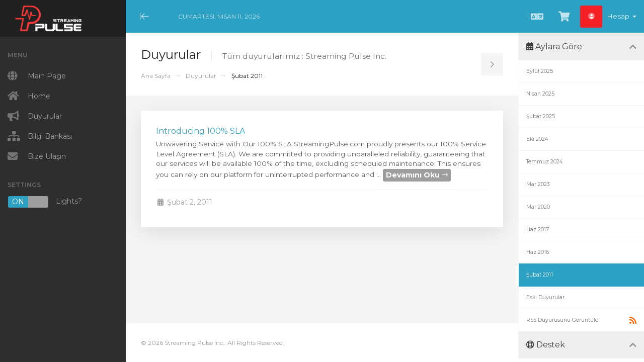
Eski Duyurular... (547, 297)
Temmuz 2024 (544, 162)
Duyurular (201, 76)
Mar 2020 (538, 207)
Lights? (45, 202)
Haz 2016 (538, 252)
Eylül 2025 (540, 71)
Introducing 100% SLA (200, 131)
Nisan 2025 (540, 94)
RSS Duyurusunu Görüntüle (581, 320)
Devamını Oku (417, 175)
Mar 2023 (538, 184)
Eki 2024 (537, 139)
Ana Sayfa (156, 76)
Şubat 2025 (541, 116)
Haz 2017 (538, 230)
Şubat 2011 (540, 275)
